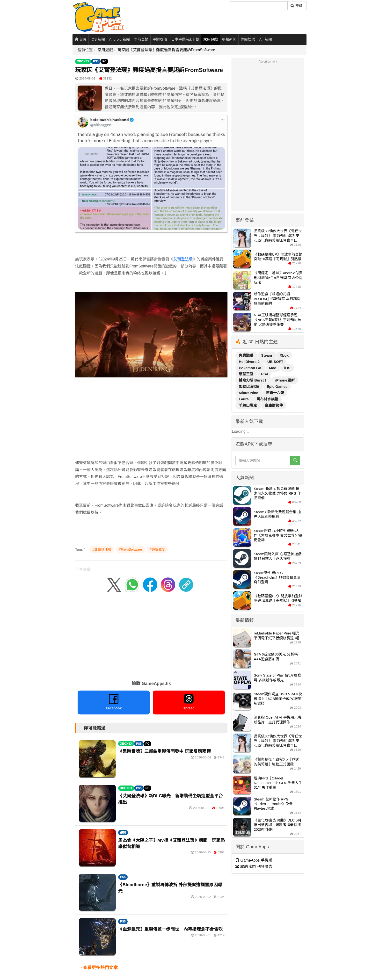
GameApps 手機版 (254, 860)
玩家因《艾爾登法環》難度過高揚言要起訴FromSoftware (166, 50)
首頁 (81, 39)
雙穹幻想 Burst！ (254, 380)
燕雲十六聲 (275, 393)
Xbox (284, 355)
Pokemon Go (251, 368)
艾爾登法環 (183, 259)
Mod (273, 368)
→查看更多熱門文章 (98, 968)
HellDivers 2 (250, 362)
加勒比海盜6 (249, 386)
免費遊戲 (247, 355)
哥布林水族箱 (267, 399)
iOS (287, 368)
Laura (244, 399)
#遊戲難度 (158, 549)
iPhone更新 (285, 380)
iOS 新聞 (98, 39)
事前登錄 (141, 39)
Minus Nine (249, 393)
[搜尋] (259, 6)
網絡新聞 (229, 39)
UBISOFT (275, 362)
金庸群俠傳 (274, 405)
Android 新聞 (119, 39)
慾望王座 (247, 374)
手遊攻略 (160, 39)
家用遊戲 (211, 39)
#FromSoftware (131, 549)
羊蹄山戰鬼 (248, 405)
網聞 (123, 833)
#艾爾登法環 (102, 549)
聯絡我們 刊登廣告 (254, 867)
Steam (267, 355)
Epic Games (277, 386)
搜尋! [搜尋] (297, 6)
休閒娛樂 (248, 39)
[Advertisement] (151, 426)
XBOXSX (83, 61)
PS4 (264, 374)
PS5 (96, 61)
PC (105, 61)
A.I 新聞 (266, 39)
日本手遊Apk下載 (185, 39)
